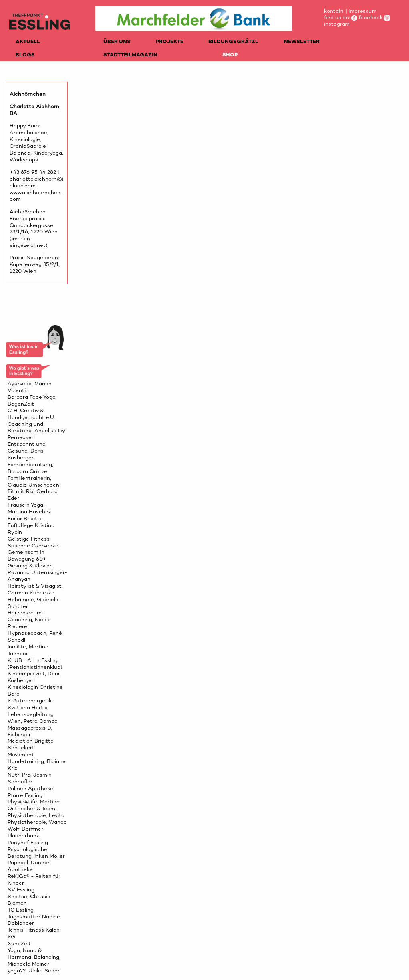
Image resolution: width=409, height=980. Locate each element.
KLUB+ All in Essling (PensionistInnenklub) (35, 664)
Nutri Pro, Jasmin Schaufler (30, 778)
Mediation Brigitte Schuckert (31, 744)
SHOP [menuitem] (230, 55)
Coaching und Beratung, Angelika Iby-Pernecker (38, 431)
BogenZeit (21, 404)
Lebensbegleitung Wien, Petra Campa (33, 718)
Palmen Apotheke (30, 788)
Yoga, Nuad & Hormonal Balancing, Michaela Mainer (34, 957)
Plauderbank (23, 836)
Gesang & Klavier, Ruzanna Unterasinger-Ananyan (37, 572)
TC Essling (21, 910)
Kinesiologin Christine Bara (35, 690)
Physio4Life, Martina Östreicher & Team (34, 805)
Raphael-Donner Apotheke (29, 866)
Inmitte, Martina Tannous (28, 650)
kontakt (334, 11)
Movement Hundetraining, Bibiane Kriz (37, 761)
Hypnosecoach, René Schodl (35, 636)
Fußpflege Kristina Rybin (31, 529)
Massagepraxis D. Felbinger (30, 731)
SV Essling (21, 890)
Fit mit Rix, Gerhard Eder (33, 495)
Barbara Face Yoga (32, 397)
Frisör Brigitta (25, 518)
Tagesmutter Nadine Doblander (34, 920)
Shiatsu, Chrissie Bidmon (29, 900)
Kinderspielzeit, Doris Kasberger (34, 677)
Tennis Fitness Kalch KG (34, 933)
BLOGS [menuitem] (25, 55)
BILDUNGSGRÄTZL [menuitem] (233, 41)
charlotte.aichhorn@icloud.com (36, 182)
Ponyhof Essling (28, 842)
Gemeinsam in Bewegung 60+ (27, 555)
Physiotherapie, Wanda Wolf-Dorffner (37, 825)
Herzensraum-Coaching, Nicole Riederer (29, 619)
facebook (367, 17)
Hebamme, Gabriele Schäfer (33, 603)
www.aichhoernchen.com (35, 196)
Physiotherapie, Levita (36, 815)
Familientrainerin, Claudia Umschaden (33, 481)
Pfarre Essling (25, 795)
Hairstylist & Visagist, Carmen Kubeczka (35, 589)
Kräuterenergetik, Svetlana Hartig (30, 704)
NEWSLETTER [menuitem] (302, 41)
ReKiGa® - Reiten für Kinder (34, 879)
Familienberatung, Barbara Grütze (30, 468)
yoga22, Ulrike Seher (34, 971)
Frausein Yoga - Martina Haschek (29, 508)
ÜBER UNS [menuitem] (117, 41)
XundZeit (19, 943)
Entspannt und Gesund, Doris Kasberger (27, 451)
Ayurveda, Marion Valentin (30, 387)
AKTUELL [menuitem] (28, 41)
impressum (363, 11)
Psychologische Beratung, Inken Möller (36, 853)
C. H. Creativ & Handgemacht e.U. (31, 414)
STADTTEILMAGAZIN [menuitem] (130, 55)
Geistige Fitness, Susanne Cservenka (33, 542)
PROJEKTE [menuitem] (170, 41)
